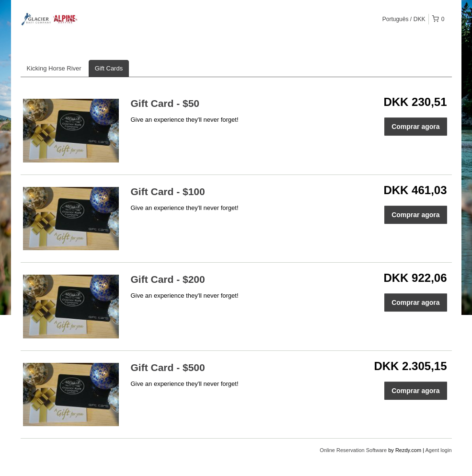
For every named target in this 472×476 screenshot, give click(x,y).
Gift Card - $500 (168, 367)
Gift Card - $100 (168, 192)
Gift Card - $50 (165, 103)
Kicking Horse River (54, 68)
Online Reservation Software (353, 450)
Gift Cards (109, 68)
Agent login (438, 450)
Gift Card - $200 (168, 279)
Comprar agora (415, 127)
